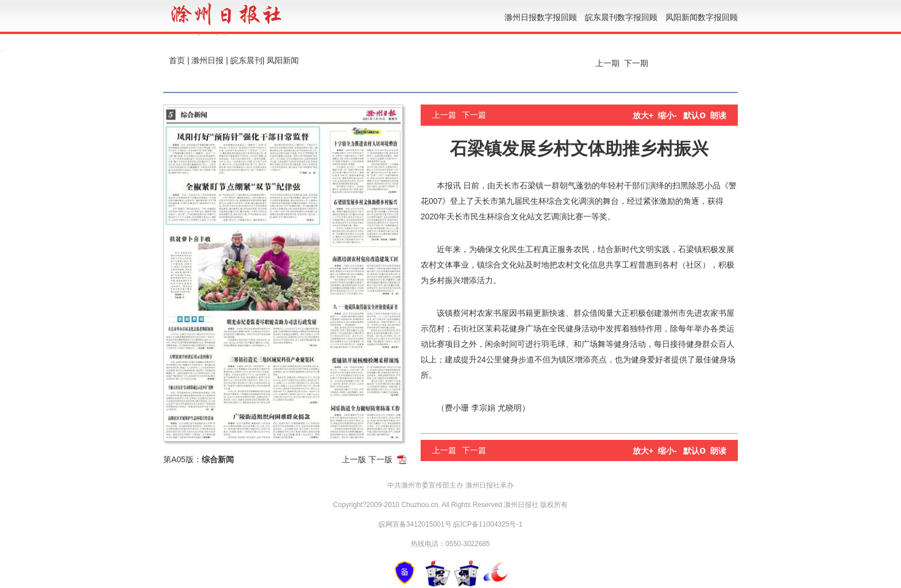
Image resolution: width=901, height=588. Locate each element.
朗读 (718, 115)
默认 (694, 115)
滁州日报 (207, 60)
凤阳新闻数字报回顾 (702, 17)
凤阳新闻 (283, 60)
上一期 (606, 63)
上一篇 (444, 115)
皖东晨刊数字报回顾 (621, 17)
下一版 (380, 459)
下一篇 (474, 115)
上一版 (354, 459)
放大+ (643, 115)
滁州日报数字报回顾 (541, 17)
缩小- (667, 115)
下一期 (637, 63)
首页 (177, 60)
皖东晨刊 (247, 60)
